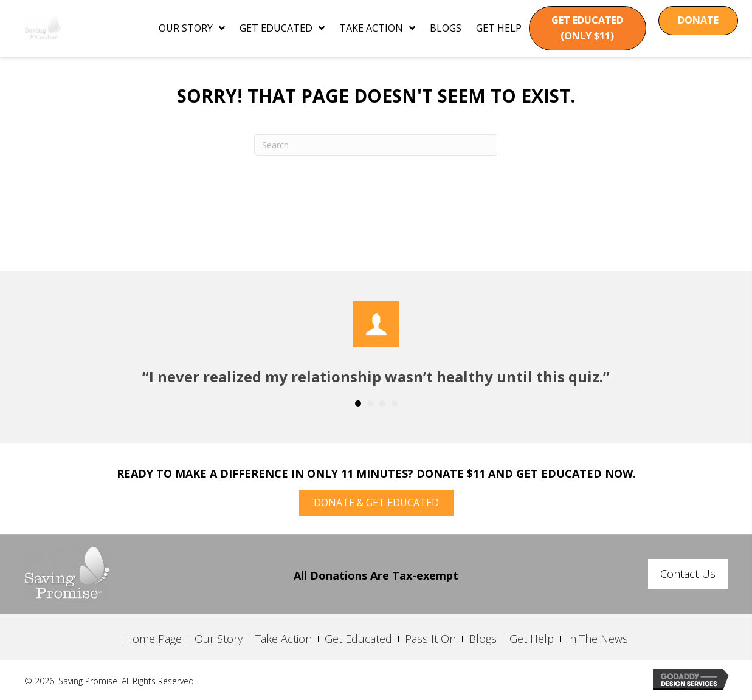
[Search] (376, 145)
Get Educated (358, 639)
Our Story (219, 639)
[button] (588, 28)
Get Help (532, 639)
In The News (597, 639)
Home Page (153, 639)
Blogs (483, 639)
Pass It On (430, 639)
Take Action (284, 639)
